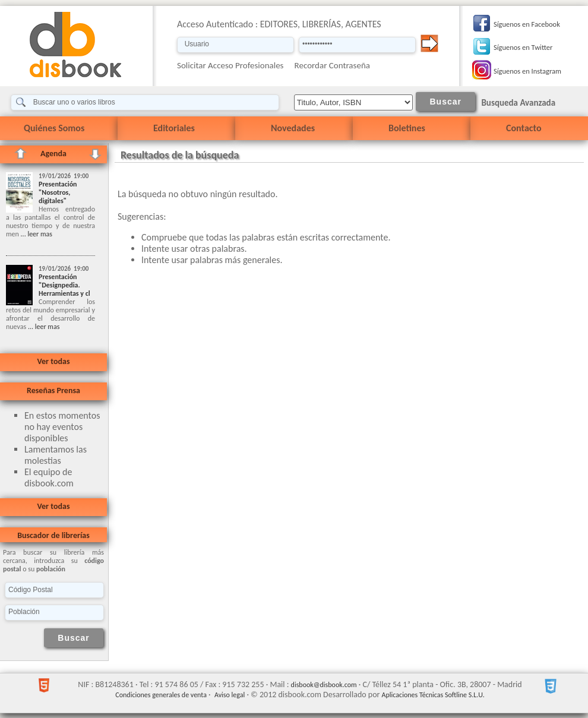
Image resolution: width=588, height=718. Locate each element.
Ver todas (53, 361)
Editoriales (174, 128)
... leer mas (36, 234)
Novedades (293, 128)
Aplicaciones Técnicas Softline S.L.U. (433, 695)
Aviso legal (230, 695)
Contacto (524, 128)
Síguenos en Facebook (527, 24)
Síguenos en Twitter (523, 47)
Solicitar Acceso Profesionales (230, 65)
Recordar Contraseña (332, 65)
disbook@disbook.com (324, 685)
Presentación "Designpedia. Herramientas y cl (64, 285)
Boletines (407, 128)
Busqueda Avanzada (518, 103)
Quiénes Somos (54, 128)
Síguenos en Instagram (527, 71)
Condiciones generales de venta (161, 695)
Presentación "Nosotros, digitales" (58, 192)
